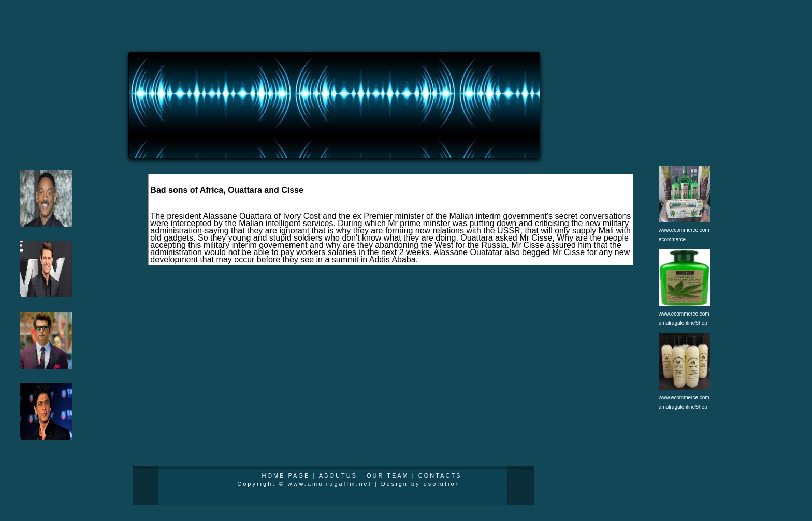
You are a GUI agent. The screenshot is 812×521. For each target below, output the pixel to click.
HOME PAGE (286, 475)
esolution (442, 484)
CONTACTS (440, 475)
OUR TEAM (388, 475)
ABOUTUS (338, 475)
